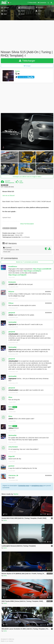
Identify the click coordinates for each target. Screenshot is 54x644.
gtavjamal (12, 313)
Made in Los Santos (7, 641)
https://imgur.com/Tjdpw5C (17, 275)
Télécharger (27, 61)
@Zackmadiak (13, 334)
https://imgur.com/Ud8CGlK (42, 269)
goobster (11, 466)
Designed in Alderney (7, 639)
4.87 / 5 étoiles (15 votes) (7, 187)
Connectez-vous (24, 486)
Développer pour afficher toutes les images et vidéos (27, 177)
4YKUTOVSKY (13, 447)
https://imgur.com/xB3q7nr (32, 271)
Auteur (15, 407)
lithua (10, 397)
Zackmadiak (12, 322)
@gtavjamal (12, 324)
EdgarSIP (12, 456)
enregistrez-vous (37, 486)
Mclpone (11, 292)
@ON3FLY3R (13, 284)
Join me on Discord (8, 195)
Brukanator (12, 282)
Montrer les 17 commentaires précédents (27, 262)
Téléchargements (10, 183)
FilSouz (11, 303)
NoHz (18, 71)
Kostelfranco (13, 267)
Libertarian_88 (13, 475)
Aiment (21, 183)
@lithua (11, 409)
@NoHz (11, 315)
